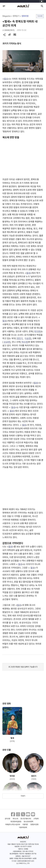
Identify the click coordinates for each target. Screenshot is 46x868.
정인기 (20, 338)
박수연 (25, 342)
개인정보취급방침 (16, 822)
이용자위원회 (23, 827)
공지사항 (7, 819)
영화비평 (25, 16)
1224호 (40, 16)
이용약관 (25, 824)
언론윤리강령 (34, 824)
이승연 (28, 338)
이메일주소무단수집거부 (13, 824)
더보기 (23, 796)
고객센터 (36, 819)
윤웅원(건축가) (9, 30)
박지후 (37, 331)
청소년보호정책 (28, 822)
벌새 (6, 79)
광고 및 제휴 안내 (26, 819)
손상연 (7, 342)
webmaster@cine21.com (26, 861)
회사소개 (15, 819)
